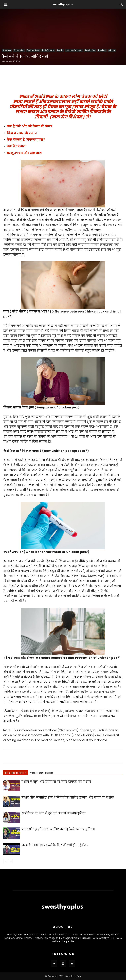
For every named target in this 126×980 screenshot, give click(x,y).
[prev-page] (5, 861)
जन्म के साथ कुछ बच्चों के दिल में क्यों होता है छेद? (55, 845)
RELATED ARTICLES (16, 773)
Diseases (7, 50)
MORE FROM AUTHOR (42, 773)
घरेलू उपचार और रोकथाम (24, 153)
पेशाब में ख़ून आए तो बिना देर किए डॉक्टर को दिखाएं (56, 782)
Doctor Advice (33, 50)
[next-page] (11, 861)
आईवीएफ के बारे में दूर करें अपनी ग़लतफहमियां (54, 813)
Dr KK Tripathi (48, 50)
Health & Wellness (74, 50)
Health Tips (90, 50)
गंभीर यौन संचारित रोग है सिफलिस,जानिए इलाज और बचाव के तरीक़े (68, 798)
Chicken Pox (19, 50)
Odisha (112, 50)
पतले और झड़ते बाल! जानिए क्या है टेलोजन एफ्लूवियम (58, 829)
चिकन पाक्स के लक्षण (22, 133)
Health (60, 50)
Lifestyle (102, 50)
